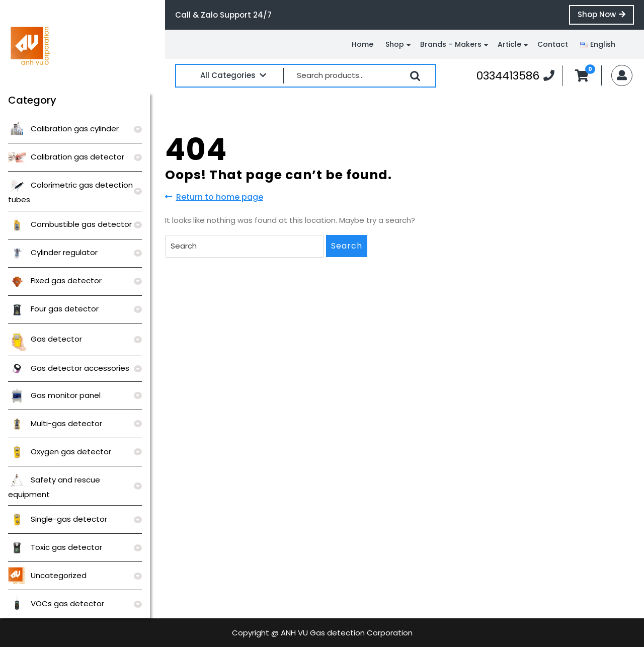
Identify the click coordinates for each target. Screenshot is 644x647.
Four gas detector (53, 309)
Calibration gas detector (66, 157)
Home (363, 44)
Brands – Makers (451, 44)
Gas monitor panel (54, 395)
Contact (553, 44)
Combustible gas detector (70, 224)
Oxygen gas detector (60, 452)
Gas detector (45, 339)
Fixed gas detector (55, 280)
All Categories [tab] (233, 75)
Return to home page (214, 197)
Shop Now (606, 17)
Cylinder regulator (53, 252)
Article (509, 44)
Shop (395, 44)
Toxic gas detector (55, 547)
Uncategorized (47, 575)
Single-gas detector (58, 519)
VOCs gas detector (56, 603)
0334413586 (515, 75)
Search (415, 76)
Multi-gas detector (55, 423)
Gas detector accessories (69, 368)
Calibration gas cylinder (63, 129)
